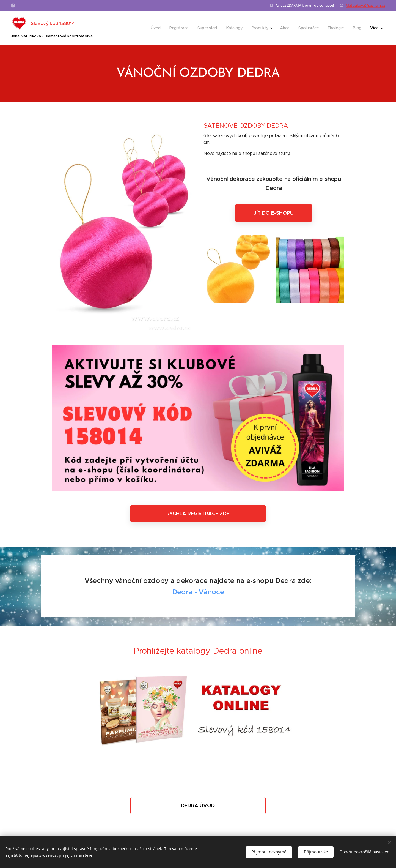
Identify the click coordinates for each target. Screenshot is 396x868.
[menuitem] (156, 28)
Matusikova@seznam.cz (365, 5)
